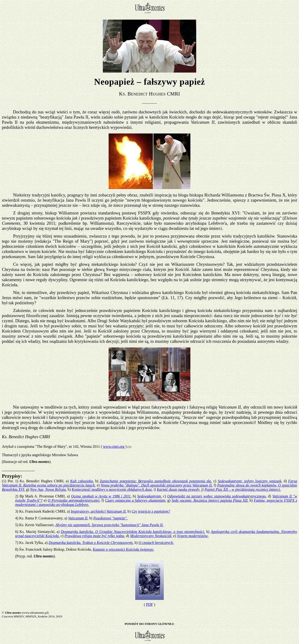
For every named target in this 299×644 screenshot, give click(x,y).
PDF (149, 604)
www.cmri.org (114, 446)
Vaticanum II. (78, 518)
